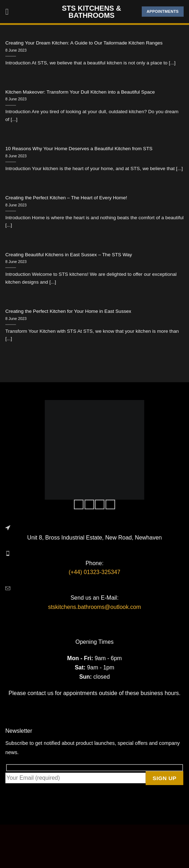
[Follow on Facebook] (79, 505)
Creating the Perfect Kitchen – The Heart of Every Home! (66, 198)
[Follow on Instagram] (89, 505)
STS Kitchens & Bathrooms (91, 12)
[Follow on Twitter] (100, 505)
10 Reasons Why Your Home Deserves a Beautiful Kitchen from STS (79, 149)
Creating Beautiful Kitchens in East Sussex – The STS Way (69, 255)
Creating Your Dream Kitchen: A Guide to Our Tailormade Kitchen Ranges (84, 43)
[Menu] (10, 12)
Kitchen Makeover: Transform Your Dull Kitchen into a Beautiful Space (80, 92)
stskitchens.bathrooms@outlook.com (94, 607)
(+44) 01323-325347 (94, 572)
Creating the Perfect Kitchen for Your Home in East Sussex (68, 311)
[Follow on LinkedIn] (110, 505)
